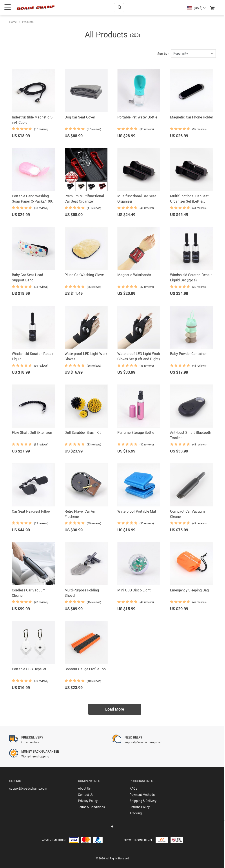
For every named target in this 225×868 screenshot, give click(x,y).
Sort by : (163, 54)
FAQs (133, 788)
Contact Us (86, 795)
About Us (84, 788)
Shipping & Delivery (143, 801)
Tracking (136, 813)
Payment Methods (142, 795)
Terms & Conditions (91, 807)
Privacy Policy (88, 801)
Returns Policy (140, 807)
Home (13, 22)
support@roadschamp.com (28, 788)
